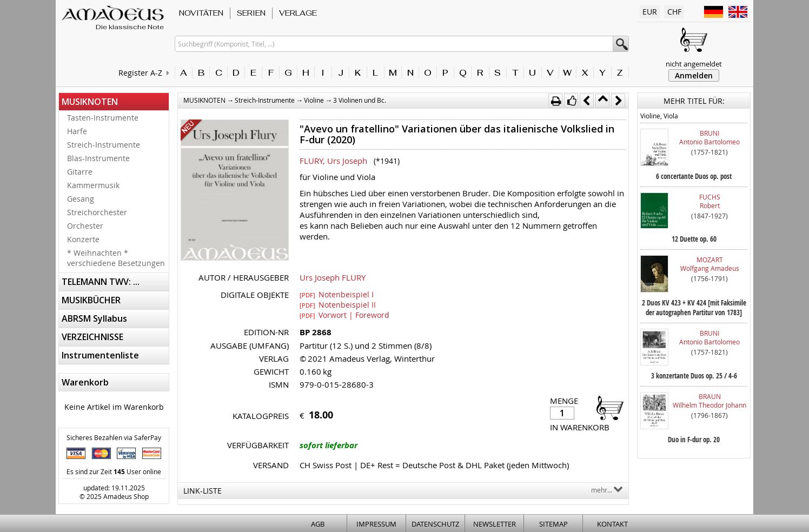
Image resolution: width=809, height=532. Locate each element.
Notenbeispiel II (338, 304)
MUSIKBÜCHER (91, 300)
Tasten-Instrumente (103, 118)
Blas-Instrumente (98, 158)
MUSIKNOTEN (90, 102)
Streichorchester (97, 212)
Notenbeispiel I (337, 294)
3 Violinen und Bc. (360, 100)
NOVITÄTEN (201, 13)
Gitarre (80, 172)
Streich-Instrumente (104, 145)
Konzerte (83, 239)
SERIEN (251, 13)
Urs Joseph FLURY (333, 277)
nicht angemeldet (694, 64)
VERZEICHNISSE (92, 337)
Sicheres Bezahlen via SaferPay (114, 437)
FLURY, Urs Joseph (333, 161)
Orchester (85, 226)
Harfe (77, 131)
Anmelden (694, 75)
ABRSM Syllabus (94, 318)
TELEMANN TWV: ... (101, 282)
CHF (674, 12)
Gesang (81, 199)
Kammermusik (93, 185)
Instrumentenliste (100, 355)
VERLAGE (298, 13)
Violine (314, 100)
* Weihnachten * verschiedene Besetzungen (116, 258)
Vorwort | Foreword (344, 315)
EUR (650, 12)
